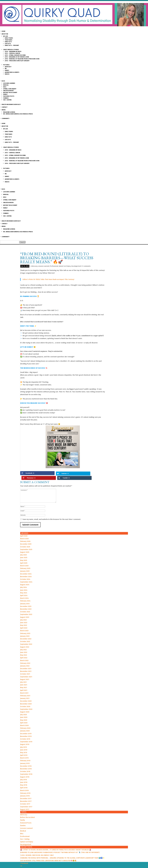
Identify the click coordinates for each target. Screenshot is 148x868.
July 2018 (24, 775)
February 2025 (25, 564)
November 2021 (26, 667)
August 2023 (25, 612)
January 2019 (25, 759)
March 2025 (24, 561)
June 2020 (24, 713)
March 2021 (24, 688)
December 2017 (26, 794)
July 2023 (23, 615)
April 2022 (24, 653)
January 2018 (25, 791)
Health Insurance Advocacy (11, 104)
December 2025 (26, 539)
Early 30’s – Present (12, 45)
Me (6, 68)
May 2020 (24, 715)
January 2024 (25, 599)
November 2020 (26, 699)
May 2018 (24, 780)
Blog (3, 81)
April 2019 (24, 751)
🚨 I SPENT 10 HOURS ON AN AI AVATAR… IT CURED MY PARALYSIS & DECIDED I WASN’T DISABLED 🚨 (56, 845)
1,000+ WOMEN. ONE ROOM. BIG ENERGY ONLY (37, 850)
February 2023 (25, 629)
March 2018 (24, 786)
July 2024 (24, 583)
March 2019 (24, 753)
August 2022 (25, 642)
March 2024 (24, 593)
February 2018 (25, 788)
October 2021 (25, 669)
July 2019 (23, 742)
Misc (5, 87)
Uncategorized (8, 91)
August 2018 (25, 772)
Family (7, 70)
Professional (54, 266)
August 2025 (25, 547)
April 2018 (24, 783)
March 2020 (24, 721)
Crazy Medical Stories (11, 50)
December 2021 (26, 664)
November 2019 (26, 732)
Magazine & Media (9, 112)
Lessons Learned (9, 83)
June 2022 (24, 648)
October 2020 (25, 702)
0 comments (86, 266)
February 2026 (25, 537)
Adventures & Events (12, 72)
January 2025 (25, 566)
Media (4, 110)
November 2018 (26, 764)
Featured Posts (9, 96)
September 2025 (26, 545)
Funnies (6, 98)
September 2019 (26, 737)
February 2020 (25, 723)
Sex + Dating (7, 100)
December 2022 (26, 634)
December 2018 (26, 761)
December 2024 (26, 569)
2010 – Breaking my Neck (13, 51)
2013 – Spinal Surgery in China (15, 55)
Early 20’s (8, 42)
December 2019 (26, 729)
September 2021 (26, 672)
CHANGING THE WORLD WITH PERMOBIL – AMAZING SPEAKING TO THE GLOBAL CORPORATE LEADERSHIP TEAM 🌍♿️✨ (62, 853)
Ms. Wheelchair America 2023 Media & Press (18, 114)
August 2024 (25, 580)
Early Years (9, 38)
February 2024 (25, 596)
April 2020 (24, 718)
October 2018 (25, 767)
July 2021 (23, 677)
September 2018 (26, 769)
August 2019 (25, 740)
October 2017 (25, 799)
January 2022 (25, 661)
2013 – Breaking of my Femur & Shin (17, 57)
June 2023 (24, 618)
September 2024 (26, 577)
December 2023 (26, 602)
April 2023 (24, 623)
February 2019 (25, 756)
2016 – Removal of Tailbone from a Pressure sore (22, 59)
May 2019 (24, 748)
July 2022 (23, 645)
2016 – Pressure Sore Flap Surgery (17, 61)
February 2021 (25, 691)
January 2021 (25, 694)
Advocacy (8, 67)
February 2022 (25, 658)
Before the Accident (10, 92)
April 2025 (24, 558)
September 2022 (26, 639)
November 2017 (26, 797)
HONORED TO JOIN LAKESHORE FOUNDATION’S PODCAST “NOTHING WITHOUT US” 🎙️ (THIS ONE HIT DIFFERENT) (60, 848)
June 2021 (24, 680)
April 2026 (24, 531)
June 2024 (24, 585)
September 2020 (26, 704)
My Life (6, 36)
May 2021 (24, 683)
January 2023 (25, 631)
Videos (7, 74)
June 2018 (24, 778)
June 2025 (24, 553)
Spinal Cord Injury (10, 89)
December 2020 (26, 696)
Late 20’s (8, 44)
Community (5, 118)
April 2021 (24, 686)
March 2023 (24, 626)
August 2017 (25, 805)
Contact (4, 107)
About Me (5, 34)
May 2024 (24, 588)
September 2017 (26, 802)
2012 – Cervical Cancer (12, 53)
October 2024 (25, 574)
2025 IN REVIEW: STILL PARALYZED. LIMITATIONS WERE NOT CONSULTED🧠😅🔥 (48, 856)
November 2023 (26, 604)
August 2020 (25, 707)
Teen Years (9, 40)
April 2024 (24, 591)
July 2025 (23, 550)
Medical (6, 85)
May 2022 (24, 650)
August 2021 (25, 675)
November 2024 (26, 572)
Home (3, 31)
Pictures (6, 65)
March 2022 (24, 656)
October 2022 (25, 637)
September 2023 (26, 610)
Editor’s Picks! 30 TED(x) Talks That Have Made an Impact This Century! (48, 279)
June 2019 (24, 745)
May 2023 (24, 621)
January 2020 (25, 726)
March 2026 (24, 534)
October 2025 (25, 542)
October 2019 (25, 734)
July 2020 (24, 710)
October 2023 (25, 607)
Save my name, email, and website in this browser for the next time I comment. (52, 515)
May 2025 (24, 556)
